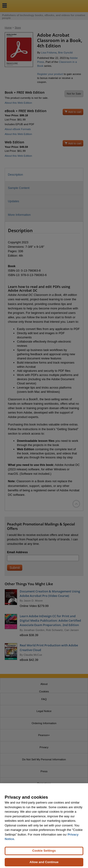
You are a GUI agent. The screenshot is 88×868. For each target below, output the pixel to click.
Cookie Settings (44, 853)
